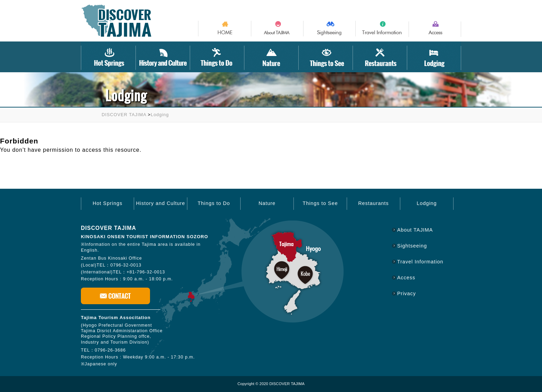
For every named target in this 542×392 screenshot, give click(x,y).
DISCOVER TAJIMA (124, 115)
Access (406, 278)
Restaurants (373, 203)
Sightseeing (412, 246)
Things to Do (214, 203)
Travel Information (420, 262)
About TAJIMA (415, 230)
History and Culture (160, 203)
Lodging (160, 115)
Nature (267, 203)
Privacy (406, 293)
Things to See (320, 203)
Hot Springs (108, 203)
